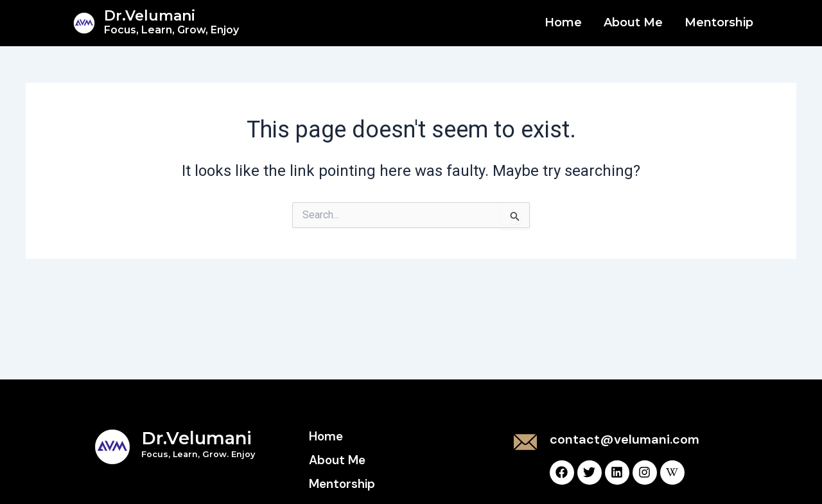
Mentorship (719, 22)
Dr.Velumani (171, 22)
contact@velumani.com (625, 439)
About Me (633, 22)
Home (563, 22)
